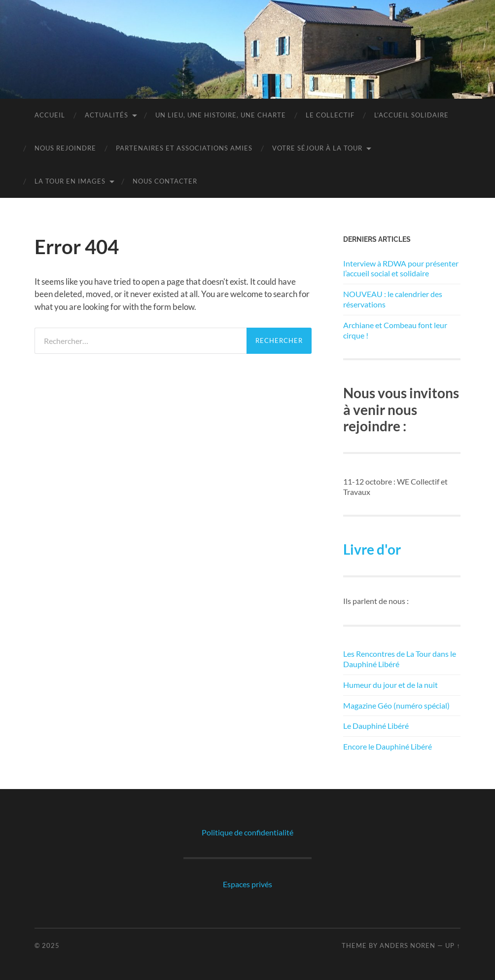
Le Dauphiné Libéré (376, 726)
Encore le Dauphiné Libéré (388, 746)
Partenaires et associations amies (184, 148)
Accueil (50, 115)
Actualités (106, 115)
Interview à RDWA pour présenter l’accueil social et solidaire (401, 268)
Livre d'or (372, 549)
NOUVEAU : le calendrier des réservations (393, 299)
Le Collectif (330, 115)
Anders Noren (407, 945)
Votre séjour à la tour (317, 148)
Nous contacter (165, 181)
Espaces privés (247, 884)
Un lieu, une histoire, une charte (221, 115)
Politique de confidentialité (247, 832)
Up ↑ (453, 945)
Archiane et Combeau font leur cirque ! (395, 330)
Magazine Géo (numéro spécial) (396, 705)
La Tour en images (70, 181)
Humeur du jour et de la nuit (390, 685)
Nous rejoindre (65, 148)
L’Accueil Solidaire (411, 115)
